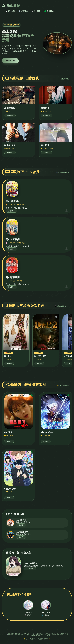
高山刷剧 (9, 363)
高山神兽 (9, 498)
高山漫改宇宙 (30, 569)
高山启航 (10, 61)
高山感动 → (47, 115)
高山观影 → (10, 115)
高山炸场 (21, 537)
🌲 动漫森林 (49, 11)
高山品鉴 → (11, 249)
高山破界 (46, 441)
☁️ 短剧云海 (23, 11)
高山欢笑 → (47, 153)
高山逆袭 (39, 363)
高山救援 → (10, 153)
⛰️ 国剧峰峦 (36, 11)
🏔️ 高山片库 (10, 11)
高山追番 (9, 441)
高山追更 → (11, 287)
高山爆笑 (21, 525)
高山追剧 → (11, 211)
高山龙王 (69, 363)
